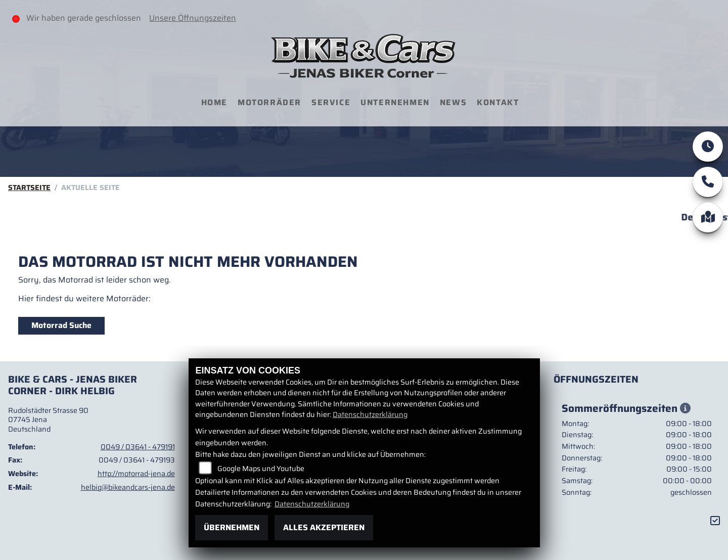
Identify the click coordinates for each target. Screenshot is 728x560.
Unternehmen (395, 102)
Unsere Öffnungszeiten (193, 18)
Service (331, 102)
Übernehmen (232, 527)
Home (214, 102)
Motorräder (269, 102)
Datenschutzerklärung (370, 414)
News (453, 102)
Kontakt (498, 102)
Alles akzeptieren (324, 527)
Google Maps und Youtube (261, 469)
